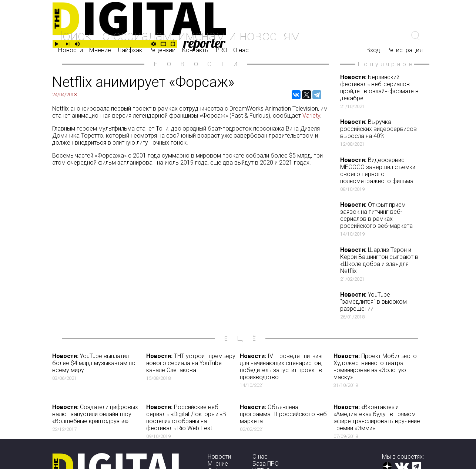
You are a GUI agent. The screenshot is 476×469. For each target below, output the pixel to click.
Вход (373, 50)
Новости (71, 50)
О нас (241, 50)
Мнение (100, 50)
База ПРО (266, 464)
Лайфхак (130, 50)
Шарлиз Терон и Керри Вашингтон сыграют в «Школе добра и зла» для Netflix (381, 264)
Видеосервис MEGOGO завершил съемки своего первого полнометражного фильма (381, 174)
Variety (311, 116)
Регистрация (405, 50)
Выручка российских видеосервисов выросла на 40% (381, 133)
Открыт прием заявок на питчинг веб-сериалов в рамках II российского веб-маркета (381, 219)
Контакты (196, 50)
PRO (222, 50)
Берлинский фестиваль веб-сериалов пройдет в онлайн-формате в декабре (381, 91)
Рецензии (162, 50)
